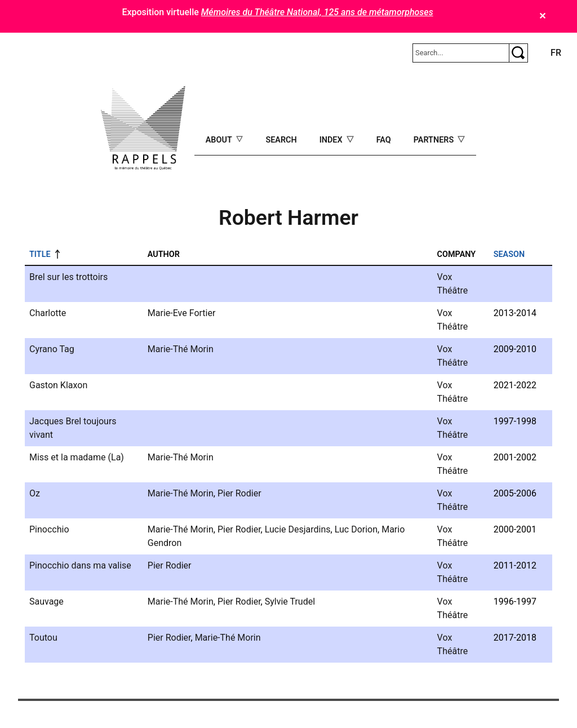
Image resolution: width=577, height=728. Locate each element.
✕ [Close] (542, 16)
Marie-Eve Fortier (182, 313)
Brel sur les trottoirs (68, 277)
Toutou (43, 638)
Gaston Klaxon (58, 385)
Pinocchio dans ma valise (80, 565)
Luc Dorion (356, 529)
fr (556, 53)
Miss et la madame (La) (77, 457)
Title (40, 254)
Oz (35, 493)
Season (509, 254)
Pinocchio (49, 529)
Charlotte (48, 313)
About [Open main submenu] (220, 140)
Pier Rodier (239, 493)
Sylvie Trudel (290, 602)
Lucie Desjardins (298, 529)
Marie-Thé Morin (181, 349)
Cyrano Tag (52, 349)
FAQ (384, 140)
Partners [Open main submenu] (435, 140)
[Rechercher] (461, 53)
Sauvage (46, 602)
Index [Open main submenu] (332, 140)
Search (281, 140)
